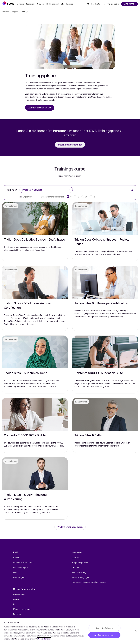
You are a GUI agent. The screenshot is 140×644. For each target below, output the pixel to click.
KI (14, 604)
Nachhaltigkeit (19, 577)
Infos (15, 572)
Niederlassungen (20, 567)
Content (17, 599)
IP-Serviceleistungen (22, 609)
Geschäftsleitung (79, 572)
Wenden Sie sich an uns (23, 562)
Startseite (5, 12)
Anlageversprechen (80, 562)
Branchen (17, 614)
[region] (70, 631)
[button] (8, 3)
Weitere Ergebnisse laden (70, 527)
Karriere (17, 558)
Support (15, 12)
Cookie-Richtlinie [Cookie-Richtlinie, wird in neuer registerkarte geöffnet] (44, 639)
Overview (76, 558)
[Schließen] (136, 631)
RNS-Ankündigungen (81, 577)
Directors (75, 567)
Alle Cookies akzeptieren (104, 635)
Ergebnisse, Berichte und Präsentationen (89, 582)
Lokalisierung (19, 594)
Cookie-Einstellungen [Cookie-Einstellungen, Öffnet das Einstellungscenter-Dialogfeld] (104, 628)
